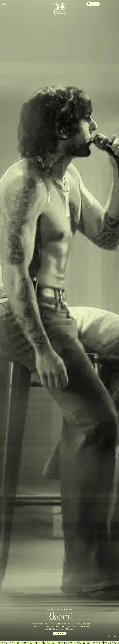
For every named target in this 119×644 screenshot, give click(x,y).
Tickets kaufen (60, 634)
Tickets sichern (93, 4)
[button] (115, 4)
